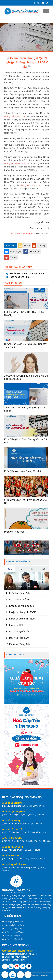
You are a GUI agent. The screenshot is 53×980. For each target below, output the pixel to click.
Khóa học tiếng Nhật (14, 939)
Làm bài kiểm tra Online (15, 925)
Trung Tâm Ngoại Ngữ (21, 234)
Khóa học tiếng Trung (14, 932)
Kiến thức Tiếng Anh (19, 644)
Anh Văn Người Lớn (19, 631)
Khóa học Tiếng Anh (19, 593)
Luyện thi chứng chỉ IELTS (22, 619)
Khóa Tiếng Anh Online (21, 587)
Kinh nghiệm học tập (14, 921)
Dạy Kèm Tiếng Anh (19, 638)
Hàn (21, 569)
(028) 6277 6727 (25, 951)
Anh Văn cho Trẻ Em (20, 600)
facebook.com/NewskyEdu (25, 954)
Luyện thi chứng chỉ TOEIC (23, 612)
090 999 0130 (10, 951)
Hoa (32, 569)
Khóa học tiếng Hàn (13, 936)
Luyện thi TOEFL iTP (20, 625)
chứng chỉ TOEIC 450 (15, 116)
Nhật (43, 569)
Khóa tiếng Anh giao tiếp (21, 606)
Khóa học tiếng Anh (19, 277)
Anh (10, 569)
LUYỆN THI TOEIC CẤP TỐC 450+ (27, 274)
